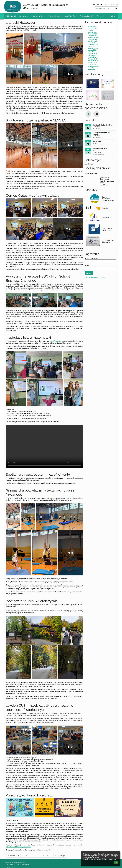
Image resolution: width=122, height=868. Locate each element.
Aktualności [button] (11, 16)
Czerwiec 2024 (93, 66)
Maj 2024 (91, 68)
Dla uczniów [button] (39, 16)
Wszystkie (91, 70)
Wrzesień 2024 (93, 61)
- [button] (98, 4)
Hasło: (87, 265)
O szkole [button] (24, 16)
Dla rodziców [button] (55, 16)
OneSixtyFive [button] (71, 16)
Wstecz (11, 856)
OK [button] (116, 863)
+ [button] (94, 4)
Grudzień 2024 (93, 55)
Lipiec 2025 (92, 43)
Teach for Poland (55, 341)
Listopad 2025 (93, 36)
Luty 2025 (91, 52)
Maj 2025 (91, 46)
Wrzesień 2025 (93, 39)
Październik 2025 (94, 37)
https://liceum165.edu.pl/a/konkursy (18, 847)
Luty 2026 (91, 30)
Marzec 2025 (92, 50)
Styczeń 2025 (92, 54)
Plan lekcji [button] (101, 16)
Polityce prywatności (109, 859)
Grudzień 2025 (93, 34)
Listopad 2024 (93, 57)
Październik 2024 (94, 59)
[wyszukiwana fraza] (107, 8)
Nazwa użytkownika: (91, 259)
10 (56, 856)
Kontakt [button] (112, 16)
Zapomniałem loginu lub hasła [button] (95, 277)
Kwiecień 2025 (93, 48)
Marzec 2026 (92, 29)
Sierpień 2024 (92, 63)
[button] (106, 5)
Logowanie (113, 5)
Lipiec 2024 (92, 64)
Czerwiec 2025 (93, 45)
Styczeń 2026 (92, 32)
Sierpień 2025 (92, 41)
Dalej (63, 856)
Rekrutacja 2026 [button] (87, 16)
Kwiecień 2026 (93, 27)
